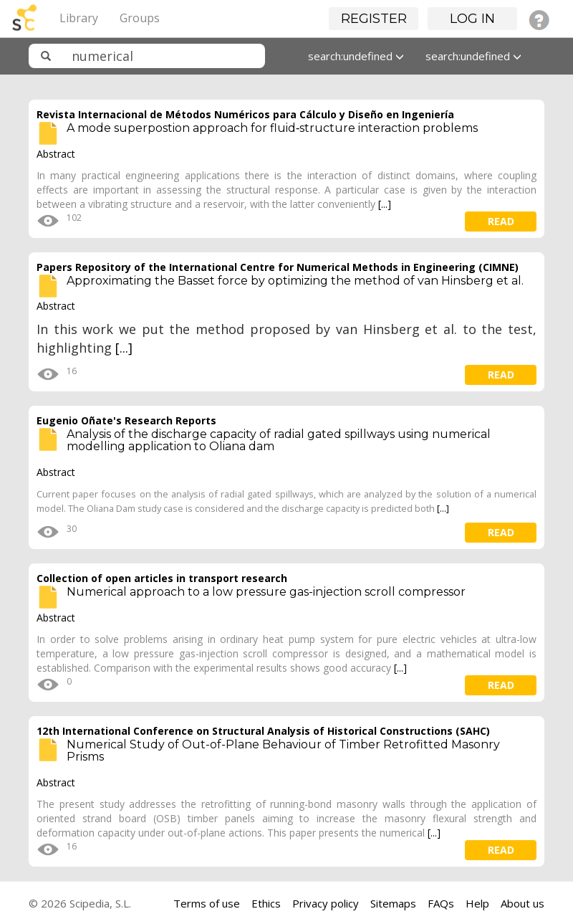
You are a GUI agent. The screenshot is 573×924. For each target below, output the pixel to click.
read (501, 221)
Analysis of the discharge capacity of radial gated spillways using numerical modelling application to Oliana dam (279, 440)
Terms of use (207, 903)
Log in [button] (472, 19)
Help (477, 903)
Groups (140, 18)
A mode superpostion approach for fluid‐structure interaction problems (272, 128)
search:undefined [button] (356, 56)
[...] (385, 204)
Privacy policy (326, 903)
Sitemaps (393, 903)
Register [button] (374, 19)
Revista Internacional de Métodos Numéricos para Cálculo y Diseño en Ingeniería (245, 114)
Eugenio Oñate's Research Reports (126, 420)
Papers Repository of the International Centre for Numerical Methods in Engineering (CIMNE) (278, 267)
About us (523, 903)
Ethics (266, 903)
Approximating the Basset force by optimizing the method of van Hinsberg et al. (295, 281)
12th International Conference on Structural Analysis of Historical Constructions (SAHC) (263, 731)
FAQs (441, 903)
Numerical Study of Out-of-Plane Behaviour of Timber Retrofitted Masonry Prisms (283, 751)
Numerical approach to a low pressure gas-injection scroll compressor (266, 592)
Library (79, 18)
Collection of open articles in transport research (162, 578)
